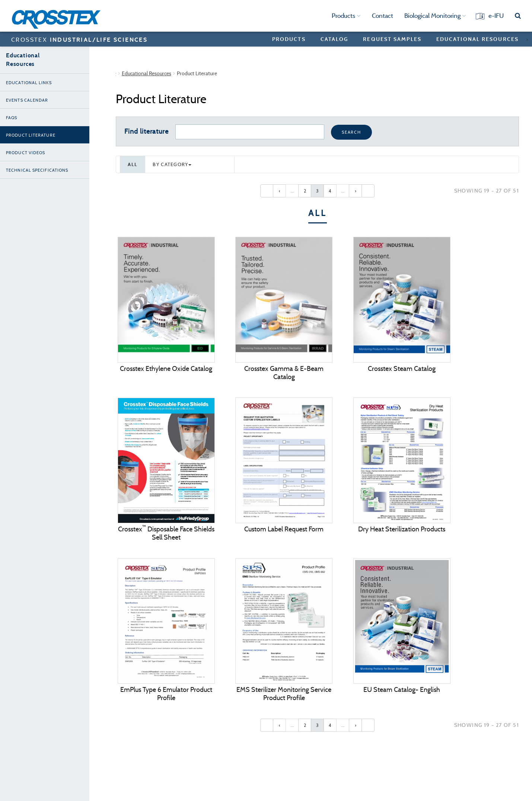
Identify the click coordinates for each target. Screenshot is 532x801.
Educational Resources (477, 39)
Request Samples (392, 39)
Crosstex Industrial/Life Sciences (152, 73)
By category (172, 164)
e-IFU (496, 16)
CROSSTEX (79, 39)
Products (346, 16)
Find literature (146, 131)
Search (351, 132)
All (133, 164)
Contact (383, 16)
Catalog (335, 39)
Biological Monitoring (435, 16)
